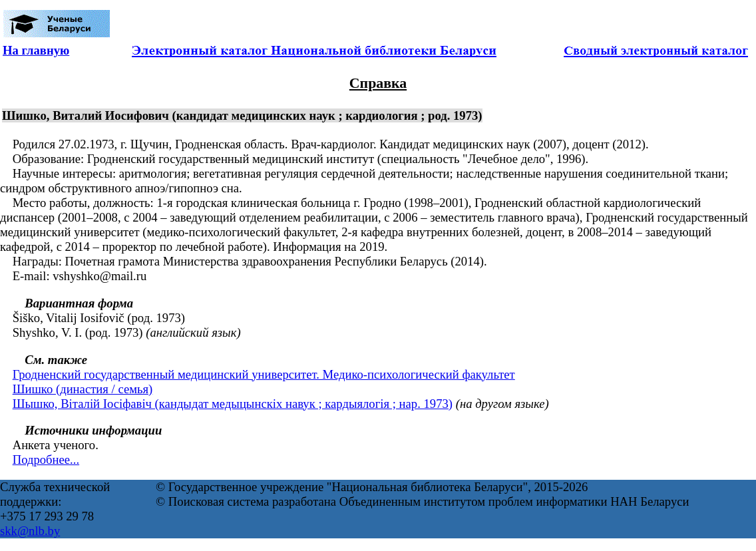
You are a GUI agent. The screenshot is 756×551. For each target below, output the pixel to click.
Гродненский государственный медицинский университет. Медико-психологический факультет (264, 374)
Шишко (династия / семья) (83, 389)
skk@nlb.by (30, 531)
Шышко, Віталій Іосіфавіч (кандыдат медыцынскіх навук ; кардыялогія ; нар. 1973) (233, 404)
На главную (36, 50)
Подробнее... (46, 459)
